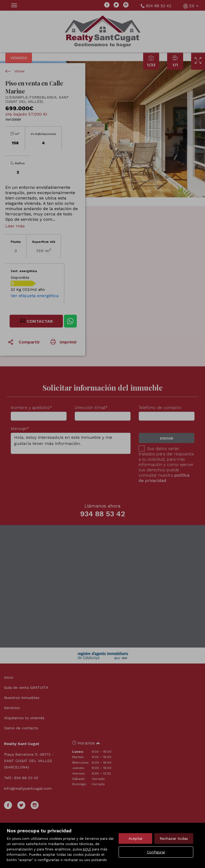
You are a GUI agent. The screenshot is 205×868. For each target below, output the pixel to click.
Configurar (156, 852)
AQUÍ (87, 849)
